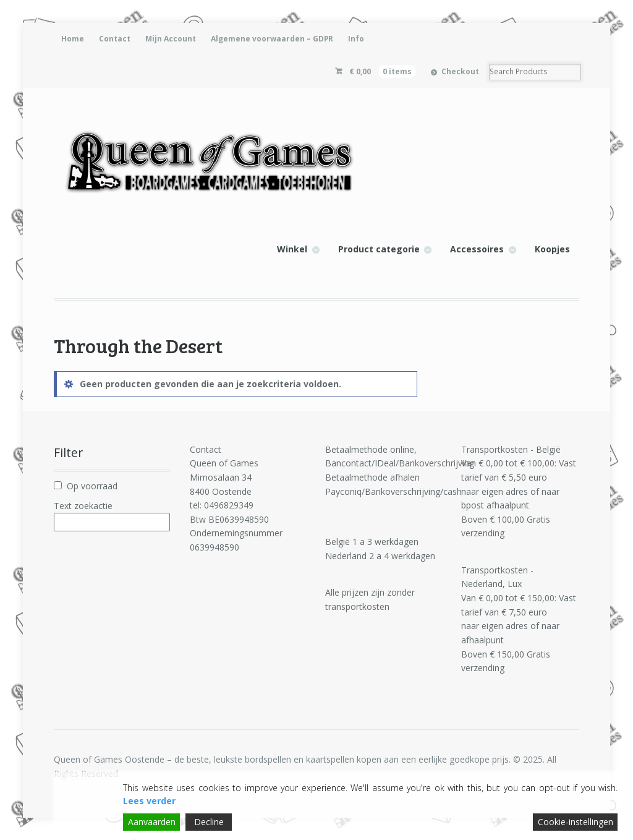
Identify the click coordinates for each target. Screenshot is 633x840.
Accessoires (477, 249)
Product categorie (379, 249)
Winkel (292, 249)
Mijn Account (171, 39)
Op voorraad (92, 486)
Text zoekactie (83, 506)
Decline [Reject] (209, 822)
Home (73, 39)
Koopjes (552, 249)
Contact (115, 39)
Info (356, 39)
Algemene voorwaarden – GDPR (272, 39)
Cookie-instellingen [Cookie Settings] (576, 822)
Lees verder (149, 801)
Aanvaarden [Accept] (152, 822)
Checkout (460, 71)
